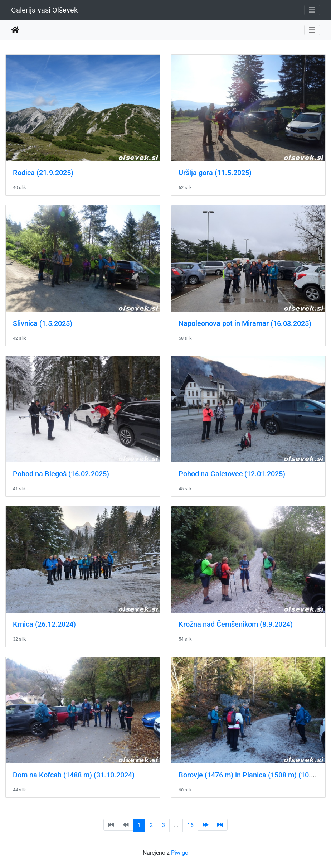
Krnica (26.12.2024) (44, 624)
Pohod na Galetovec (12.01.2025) (232, 474)
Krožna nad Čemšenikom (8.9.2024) (236, 624)
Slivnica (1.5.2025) (43, 323)
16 (190, 825)
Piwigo (180, 853)
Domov (15, 30)
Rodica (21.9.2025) (43, 173)
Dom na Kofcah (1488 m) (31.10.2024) (74, 775)
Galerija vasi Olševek (44, 10)
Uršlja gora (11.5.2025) (215, 173)
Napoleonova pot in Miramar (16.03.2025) (245, 323)
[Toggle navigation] (312, 10)
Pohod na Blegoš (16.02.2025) (61, 474)
